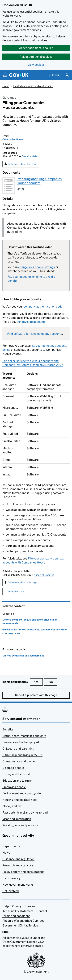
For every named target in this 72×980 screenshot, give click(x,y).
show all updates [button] (44, 575)
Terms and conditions (16, 916)
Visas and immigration (17, 819)
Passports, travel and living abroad (25, 812)
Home (6, 86)
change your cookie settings (37, 267)
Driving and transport (16, 774)
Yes (38, 682)
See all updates (30, 156)
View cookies (36, 65)
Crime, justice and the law (19, 761)
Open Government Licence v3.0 (23, 942)
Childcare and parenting (18, 749)
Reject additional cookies (36, 57)
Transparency (11, 878)
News (6, 853)
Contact (42, 911)
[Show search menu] (67, 75)
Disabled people (13, 768)
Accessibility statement (18, 911)
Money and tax (12, 806)
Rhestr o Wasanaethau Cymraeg (23, 921)
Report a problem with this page (36, 695)
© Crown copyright (36, 972)
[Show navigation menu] (54, 75)
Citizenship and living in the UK (22, 755)
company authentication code (43, 307)
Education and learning (17, 781)
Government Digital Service (20, 925)
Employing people (14, 787)
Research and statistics (18, 865)
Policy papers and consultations (23, 872)
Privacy (17, 906)
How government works (18, 885)
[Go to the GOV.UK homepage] (15, 75)
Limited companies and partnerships (33, 86)
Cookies (30, 906)
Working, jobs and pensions (20, 825)
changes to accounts (32, 322)
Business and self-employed (21, 742)
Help (6, 906)
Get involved (11, 891)
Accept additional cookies (36, 48)
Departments (11, 846)
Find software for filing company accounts (35, 334)
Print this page (16, 592)
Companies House (13, 139)
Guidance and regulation (18, 859)
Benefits (8, 729)
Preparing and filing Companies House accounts (39, 181)
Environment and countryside (22, 793)
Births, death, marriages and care (24, 736)
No (53, 682)
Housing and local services (20, 800)
